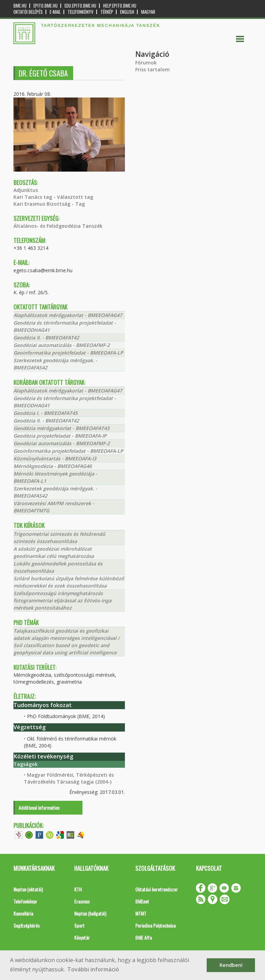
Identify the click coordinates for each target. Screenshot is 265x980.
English (127, 12)
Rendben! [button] (231, 965)
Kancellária (23, 913)
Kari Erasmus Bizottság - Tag (49, 204)
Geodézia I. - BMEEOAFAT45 (46, 413)
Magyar (148, 12)
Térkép (107, 12)
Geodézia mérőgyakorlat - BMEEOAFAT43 (61, 428)
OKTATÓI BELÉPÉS (28, 12)
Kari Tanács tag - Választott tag (53, 197)
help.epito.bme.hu (120, 6)
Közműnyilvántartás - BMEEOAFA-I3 (55, 458)
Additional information (39, 808)
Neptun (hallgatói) (90, 913)
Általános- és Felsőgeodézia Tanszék (58, 226)
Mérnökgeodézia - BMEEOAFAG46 (53, 466)
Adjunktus (26, 190)
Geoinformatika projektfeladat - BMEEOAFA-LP (68, 353)
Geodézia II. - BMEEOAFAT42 (46, 338)
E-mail (55, 12)
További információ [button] (93, 969)
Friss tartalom (153, 69)
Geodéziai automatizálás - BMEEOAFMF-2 (62, 345)
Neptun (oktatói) (28, 889)
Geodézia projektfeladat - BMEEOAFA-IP (60, 436)
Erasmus (82, 901)
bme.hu (20, 6)
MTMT (141, 913)
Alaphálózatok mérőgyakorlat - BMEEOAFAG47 (68, 315)
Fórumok (146, 63)
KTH (78, 889)
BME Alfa (144, 937)
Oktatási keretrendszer (156, 889)
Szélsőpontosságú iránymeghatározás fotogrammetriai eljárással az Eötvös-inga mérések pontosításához (62, 600)
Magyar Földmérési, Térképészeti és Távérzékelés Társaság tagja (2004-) (69, 778)
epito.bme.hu (46, 6)
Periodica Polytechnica (155, 925)
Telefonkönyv (81, 12)
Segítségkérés (27, 925)
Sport (79, 925)
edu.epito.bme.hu (80, 6)
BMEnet (142, 901)
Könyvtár (82, 937)
